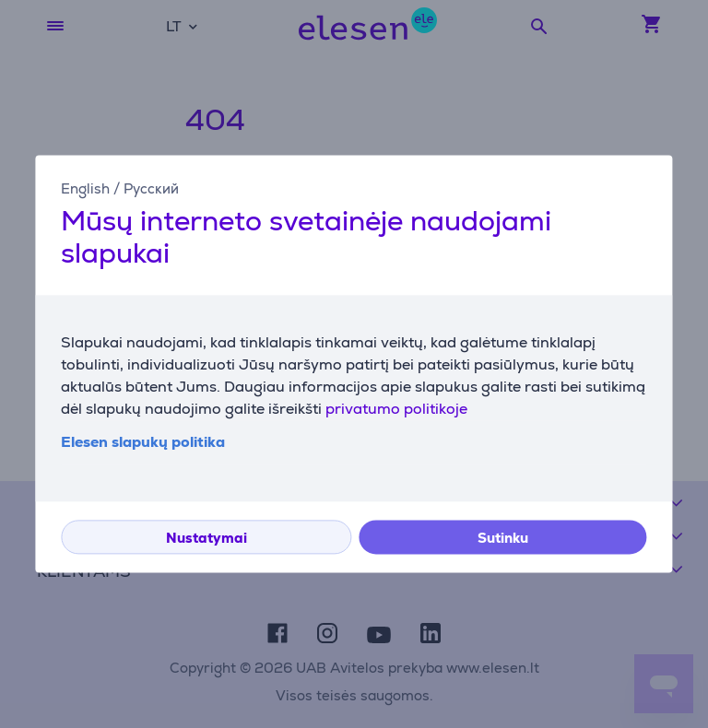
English (85, 188)
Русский (151, 188)
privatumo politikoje (396, 410)
